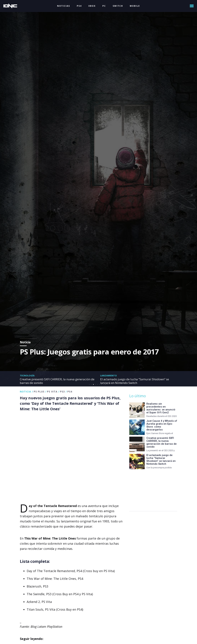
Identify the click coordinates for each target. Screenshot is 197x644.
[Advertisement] (153, 488)
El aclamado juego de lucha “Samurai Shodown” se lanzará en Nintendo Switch (135, 381)
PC (104, 6)
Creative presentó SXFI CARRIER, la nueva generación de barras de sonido (57, 381)
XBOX (92, 6)
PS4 (79, 6)
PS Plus (39, 392)
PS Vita (52, 392)
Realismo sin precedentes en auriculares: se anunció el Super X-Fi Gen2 (161, 408)
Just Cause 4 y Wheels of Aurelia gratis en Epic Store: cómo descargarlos (162, 425)
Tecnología (27, 376)
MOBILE (135, 6)
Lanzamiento (109, 376)
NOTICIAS (64, 6)
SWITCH (118, 6)
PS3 (62, 392)
